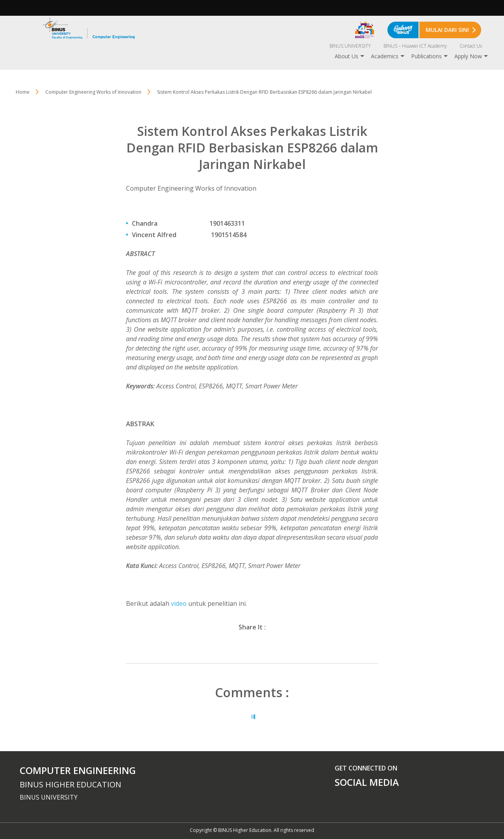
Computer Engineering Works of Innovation (93, 92)
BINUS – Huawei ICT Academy (415, 46)
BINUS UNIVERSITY (350, 46)
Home (23, 92)
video (180, 603)
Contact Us (471, 46)
